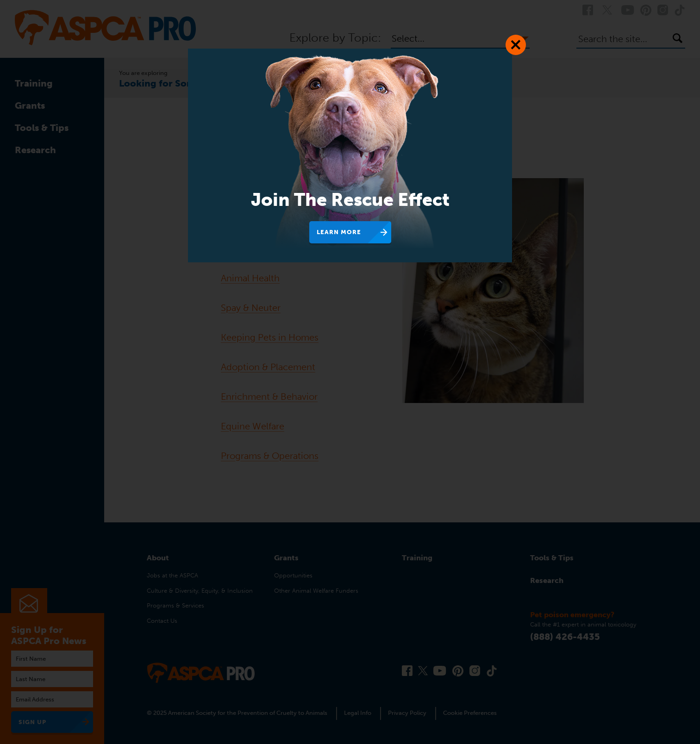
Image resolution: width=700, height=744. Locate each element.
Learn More (339, 232)
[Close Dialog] (516, 45)
